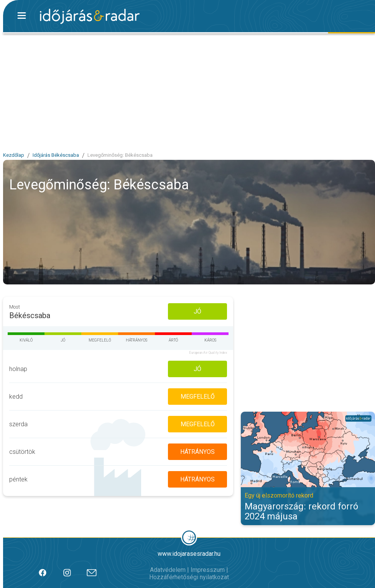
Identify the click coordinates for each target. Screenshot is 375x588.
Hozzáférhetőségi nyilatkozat (189, 577)
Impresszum (208, 570)
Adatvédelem (168, 570)
